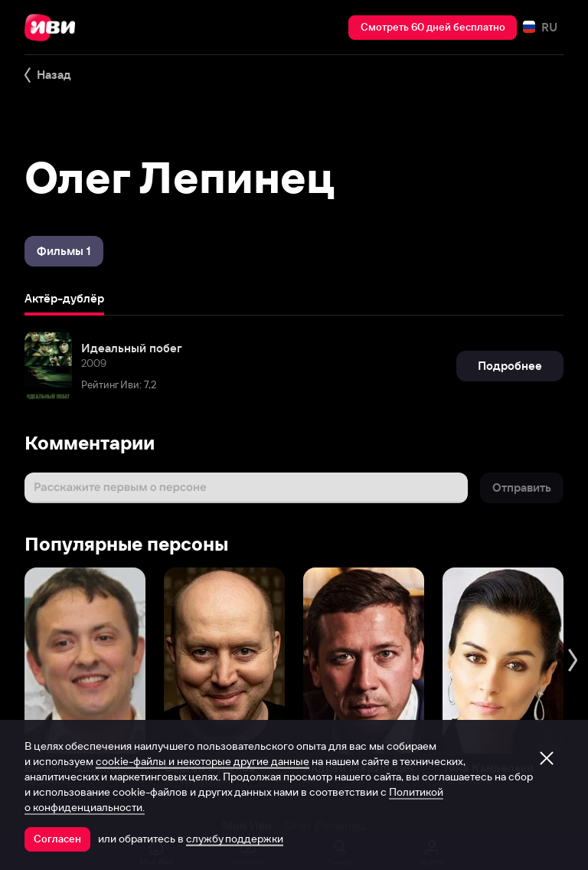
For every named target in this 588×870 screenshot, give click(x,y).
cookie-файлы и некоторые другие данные (203, 761)
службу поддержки (235, 839)
